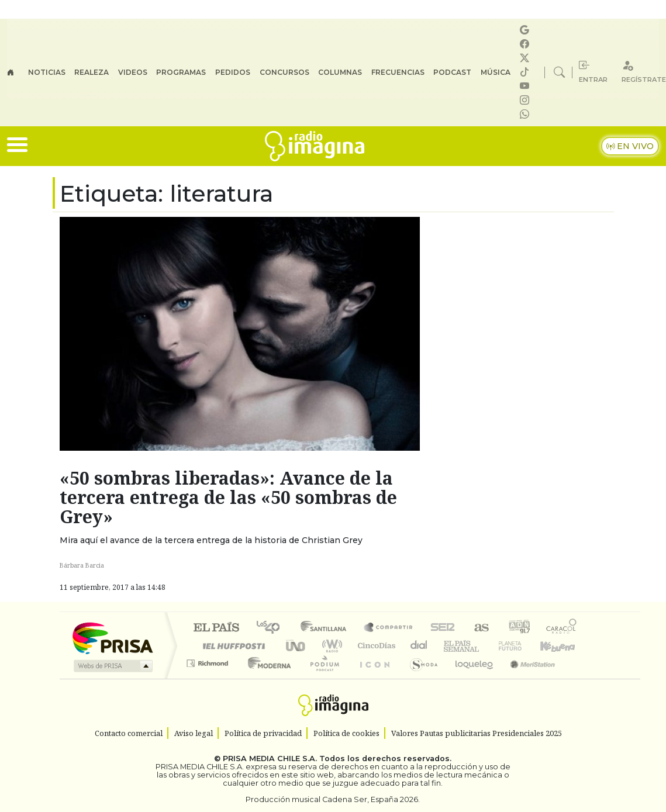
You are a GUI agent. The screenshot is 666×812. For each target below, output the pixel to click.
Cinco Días (375, 646)
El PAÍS (216, 628)
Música (496, 72)
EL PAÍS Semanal (451, 646)
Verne (485, 646)
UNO (296, 646)
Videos (133, 72)
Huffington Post (232, 646)
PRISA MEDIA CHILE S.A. (270, 759)
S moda (420, 678)
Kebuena (563, 646)
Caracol (561, 628)
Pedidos (233, 72)
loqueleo (470, 678)
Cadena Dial (521, 646)
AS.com (480, 628)
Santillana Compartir (389, 628)
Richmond (209, 678)
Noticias (47, 72)
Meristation (526, 678)
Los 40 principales (272, 628)
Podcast (452, 72)
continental (419, 646)
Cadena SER (443, 628)
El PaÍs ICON (372, 678)
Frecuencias (398, 72)
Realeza (92, 72)
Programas (181, 72)
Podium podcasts (209, 660)
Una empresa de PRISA (112, 637)
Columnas (340, 72)
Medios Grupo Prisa (112, 666)
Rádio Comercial (579, 678)
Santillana (327, 628)
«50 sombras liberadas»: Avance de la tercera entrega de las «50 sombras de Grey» (228, 497)
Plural (321, 678)
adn (518, 628)
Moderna (266, 678)
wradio (330, 646)
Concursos (284, 72)
